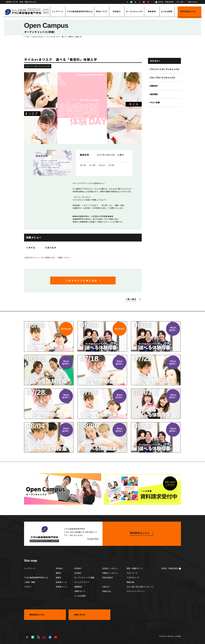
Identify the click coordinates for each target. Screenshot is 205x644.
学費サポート (80, 591)
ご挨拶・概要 (30, 582)
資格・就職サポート (135, 568)
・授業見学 (153, 86)
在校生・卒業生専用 (166, 2)
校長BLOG (107, 591)
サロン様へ (181, 2)
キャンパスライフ (82, 582)
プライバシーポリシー (136, 591)
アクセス (28, 587)
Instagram (140, 2)
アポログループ (133, 578)
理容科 (58, 578)
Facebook (144, 2)
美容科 (58, 573)
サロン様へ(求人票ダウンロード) (140, 587)
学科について (102, 11)
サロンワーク (132, 573)
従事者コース (61, 582)
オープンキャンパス (134, 11)
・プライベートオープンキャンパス (164, 69)
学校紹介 (117, 11)
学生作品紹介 (108, 578)
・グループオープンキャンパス (162, 78)
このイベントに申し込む (82, 281)
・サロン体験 (154, 102)
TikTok (127, 2)
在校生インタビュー (110, 568)
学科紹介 (59, 568)
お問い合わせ (193, 2)
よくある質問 (167, 11)
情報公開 (130, 582)
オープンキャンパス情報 (84, 578)
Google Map (93, 538)
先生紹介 (78, 573)
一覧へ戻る (131, 299)
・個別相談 (153, 94)
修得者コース (61, 587)
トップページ (58, 11)
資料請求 (188, 11)
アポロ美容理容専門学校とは (80, 11)
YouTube (148, 2)
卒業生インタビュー (110, 573)
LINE (131, 2)
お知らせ (106, 587)
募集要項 (152, 11)
